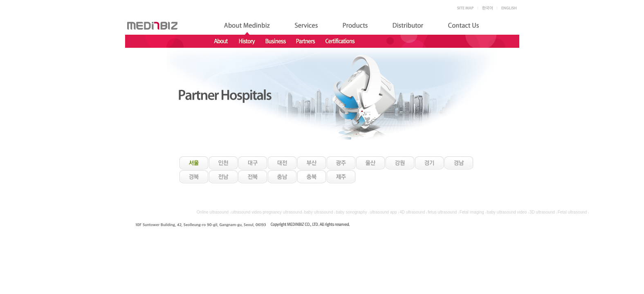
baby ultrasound (318, 212)
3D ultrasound (542, 212)
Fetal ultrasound (572, 212)
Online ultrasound (213, 212)
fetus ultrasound (442, 212)
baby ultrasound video (507, 212)
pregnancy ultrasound (282, 212)
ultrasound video (246, 212)
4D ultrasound (412, 212)
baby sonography (351, 212)
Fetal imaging (472, 212)
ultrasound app (383, 212)
